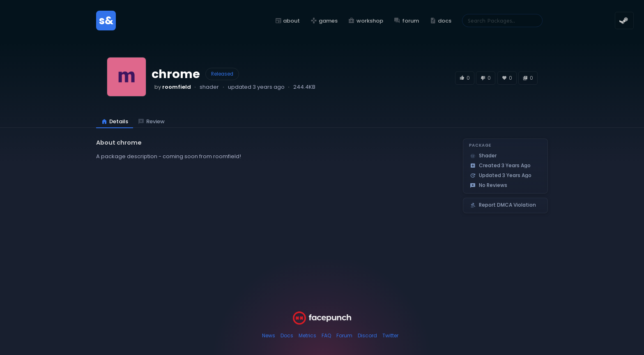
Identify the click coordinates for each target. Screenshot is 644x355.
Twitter (390, 335)
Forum (344, 335)
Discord (367, 335)
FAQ (326, 335)
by (173, 87)
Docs (287, 335)
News (269, 335)
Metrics (307, 335)
